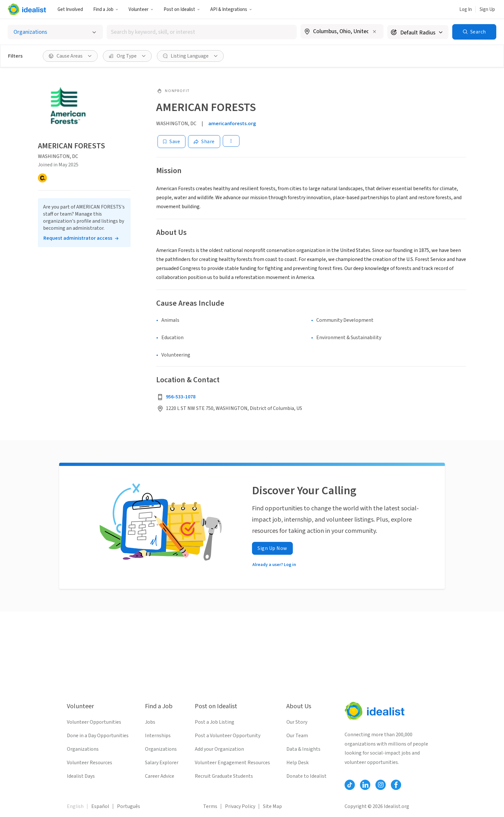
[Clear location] (374, 32)
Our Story (297, 722)
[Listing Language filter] (190, 56)
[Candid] (42, 178)
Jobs (150, 722)
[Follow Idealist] (350, 785)
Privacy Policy (240, 806)
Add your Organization (219, 749)
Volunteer (141, 9)
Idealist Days (81, 776)
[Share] (204, 142)
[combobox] (202, 32)
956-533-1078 (181, 397)
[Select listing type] (55, 32)
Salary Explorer (162, 763)
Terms (210, 806)
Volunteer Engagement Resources (232, 763)
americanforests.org (232, 124)
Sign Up (487, 9)
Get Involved (70, 9)
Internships (158, 736)
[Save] (171, 142)
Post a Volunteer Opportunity (228, 736)
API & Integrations (231, 9)
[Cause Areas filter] (70, 56)
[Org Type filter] (127, 56)
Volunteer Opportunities (94, 722)
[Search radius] (418, 32)
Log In (466, 9)
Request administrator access (78, 238)
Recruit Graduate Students (224, 776)
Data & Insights (303, 749)
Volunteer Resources (90, 763)
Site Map (272, 806)
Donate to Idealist (306, 776)
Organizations (83, 749)
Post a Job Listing (215, 722)
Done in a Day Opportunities (98, 736)
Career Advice (160, 776)
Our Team (297, 736)
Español (100, 806)
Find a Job (106, 9)
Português (129, 806)
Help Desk (297, 763)
